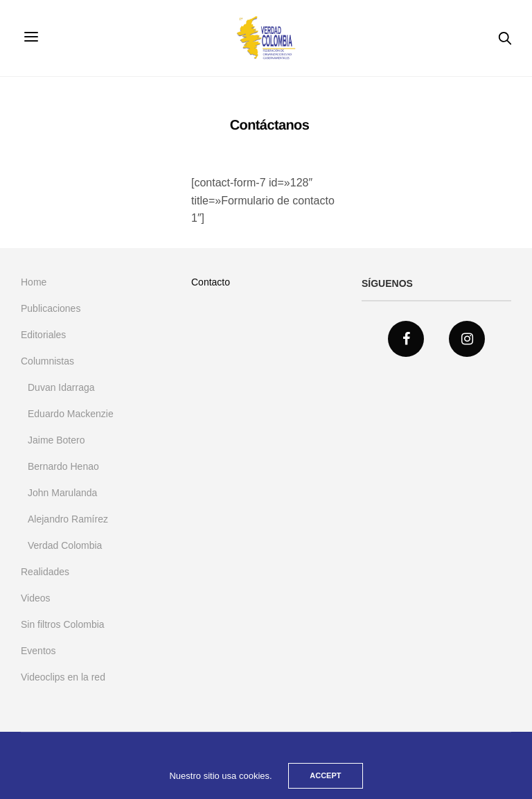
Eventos (38, 651)
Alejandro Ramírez (68, 519)
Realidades (45, 572)
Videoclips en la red (63, 677)
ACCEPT (325, 775)
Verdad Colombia (65, 545)
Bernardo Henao (63, 466)
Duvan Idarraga (61, 387)
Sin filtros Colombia (63, 624)
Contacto (211, 282)
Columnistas (47, 361)
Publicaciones (51, 308)
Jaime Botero (56, 440)
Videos (36, 598)
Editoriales (43, 335)
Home (34, 282)
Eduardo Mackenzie (71, 414)
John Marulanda (62, 493)
